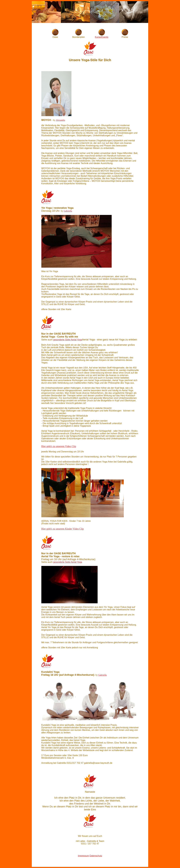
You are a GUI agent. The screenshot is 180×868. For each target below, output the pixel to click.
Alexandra (60, 120)
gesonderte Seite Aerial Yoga (68, 340)
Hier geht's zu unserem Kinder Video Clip (63, 529)
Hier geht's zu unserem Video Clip (59, 446)
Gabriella (68, 211)
